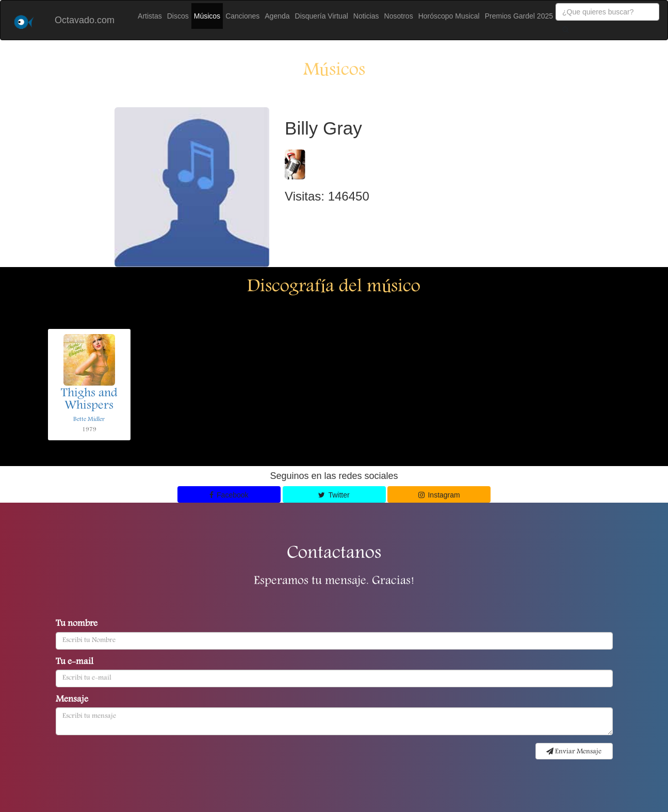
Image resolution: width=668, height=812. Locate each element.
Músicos (207, 16)
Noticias (366, 16)
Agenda (277, 16)
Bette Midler (89, 419)
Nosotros (399, 16)
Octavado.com (85, 20)
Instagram (439, 495)
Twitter (334, 495)
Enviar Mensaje (574, 752)
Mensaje (72, 700)
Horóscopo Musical (449, 16)
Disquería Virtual (322, 16)
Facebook (229, 495)
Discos (178, 16)
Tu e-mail (75, 662)
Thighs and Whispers (89, 400)
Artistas (150, 16)
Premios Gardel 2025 (519, 16)
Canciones (242, 16)
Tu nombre (77, 624)
